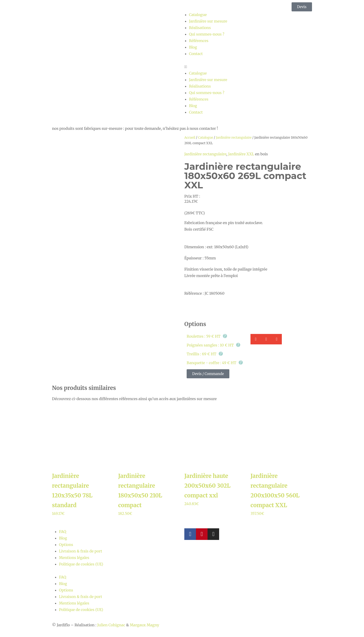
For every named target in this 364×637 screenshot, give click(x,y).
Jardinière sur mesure (208, 21)
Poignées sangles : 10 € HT (213, 345)
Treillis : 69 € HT (205, 354)
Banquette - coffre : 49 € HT (215, 363)
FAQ (63, 532)
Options (66, 545)
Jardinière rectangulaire (234, 138)
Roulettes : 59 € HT (207, 336)
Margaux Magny (144, 625)
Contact (196, 54)
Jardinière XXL (241, 154)
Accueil (190, 138)
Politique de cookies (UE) (81, 564)
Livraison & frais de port (81, 551)
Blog (193, 47)
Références (199, 41)
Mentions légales (74, 558)
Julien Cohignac (111, 625)
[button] (248, 67)
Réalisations (200, 28)
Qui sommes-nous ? (207, 34)
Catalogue (198, 15)
